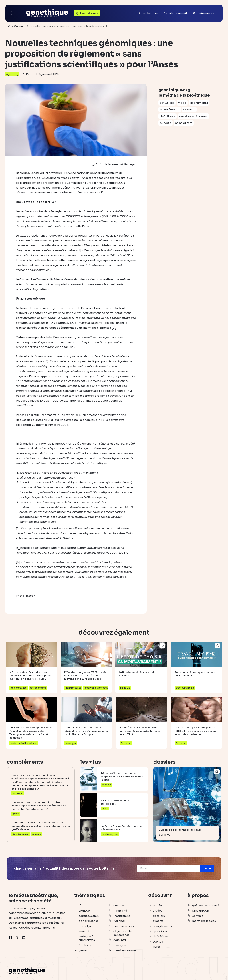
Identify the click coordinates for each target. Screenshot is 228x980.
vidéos (158, 911)
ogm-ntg (12, 74)
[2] (18, 528)
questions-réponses (193, 116)
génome (119, 905)
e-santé (84, 931)
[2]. (114, 328)
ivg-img (119, 921)
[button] (207, 869)
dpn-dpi (85, 926)
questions (160, 931)
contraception (89, 916)
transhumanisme (125, 950)
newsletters (184, 123)
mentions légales (204, 921)
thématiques (86, 13)
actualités (167, 103)
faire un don (201, 911)
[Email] (168, 869)
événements (199, 103)
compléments (170, 109)
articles (158, 905)
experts (165, 123)
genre (83, 950)
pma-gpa (120, 945)
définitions (167, 116)
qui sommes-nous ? (206, 905)
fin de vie (85, 945)
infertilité (120, 911)
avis (30, 173)
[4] (100, 420)
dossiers (189, 109)
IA (80, 905)
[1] (79, 250)
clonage (84, 911)
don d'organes (89, 921)
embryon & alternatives (87, 938)
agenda (158, 942)
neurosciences (124, 926)
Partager (128, 164)
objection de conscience (122, 933)
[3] (46, 361)
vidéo (182, 103)
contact (197, 916)
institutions (122, 916)
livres (157, 947)
